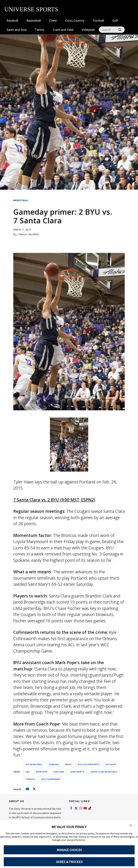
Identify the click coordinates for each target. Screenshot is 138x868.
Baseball (12, 21)
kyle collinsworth (88, 764)
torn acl (30, 779)
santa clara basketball (104, 772)
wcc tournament (51, 779)
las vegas (111, 764)
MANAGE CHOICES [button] (69, 850)
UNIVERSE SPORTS (31, 9)
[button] (131, 825)
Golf (115, 21)
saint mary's (77, 772)
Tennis (40, 30)
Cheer (53, 21)
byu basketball (34, 764)
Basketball (34, 21)
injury (68, 764)
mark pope (42, 772)
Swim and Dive (17, 30)
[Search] (112, 30)
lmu (28, 772)
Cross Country (75, 21)
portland (59, 772)
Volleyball (88, 30)
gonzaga (54, 764)
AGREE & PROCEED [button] (69, 862)
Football (98, 21)
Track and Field (63, 30)
